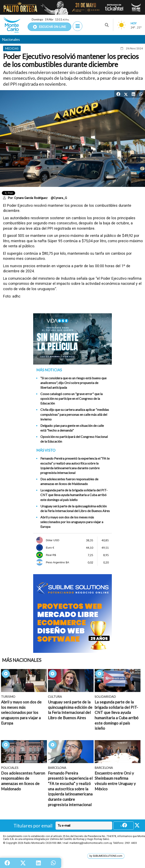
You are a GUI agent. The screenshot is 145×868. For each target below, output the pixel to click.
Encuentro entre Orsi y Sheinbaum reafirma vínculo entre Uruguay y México (115, 781)
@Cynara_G (59, 198)
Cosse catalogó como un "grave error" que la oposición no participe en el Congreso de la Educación (71, 398)
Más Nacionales (22, 660)
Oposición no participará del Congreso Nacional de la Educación (74, 439)
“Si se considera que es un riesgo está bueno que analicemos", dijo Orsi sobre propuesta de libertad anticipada (73, 383)
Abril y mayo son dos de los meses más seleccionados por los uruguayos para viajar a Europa (72, 522)
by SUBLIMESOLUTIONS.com (106, 856)
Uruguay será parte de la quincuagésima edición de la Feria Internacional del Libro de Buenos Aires (75, 508)
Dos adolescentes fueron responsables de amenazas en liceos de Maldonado (69, 481)
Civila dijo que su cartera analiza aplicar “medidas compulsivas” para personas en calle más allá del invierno (75, 414)
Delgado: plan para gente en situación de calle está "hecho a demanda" (72, 428)
